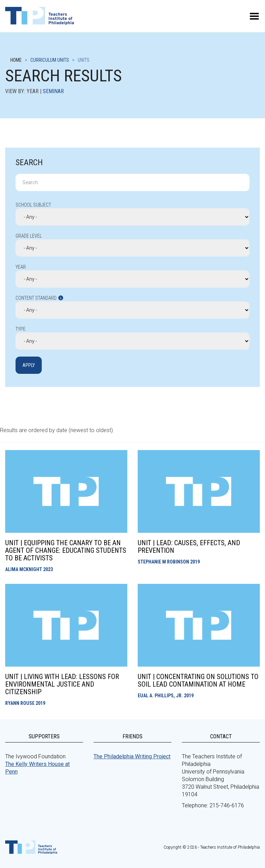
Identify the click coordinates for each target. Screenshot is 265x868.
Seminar (53, 91)
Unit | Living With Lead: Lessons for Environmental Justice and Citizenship (62, 684)
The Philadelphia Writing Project (132, 756)
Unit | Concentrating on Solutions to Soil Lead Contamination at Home (198, 680)
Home (16, 60)
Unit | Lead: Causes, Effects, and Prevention (189, 547)
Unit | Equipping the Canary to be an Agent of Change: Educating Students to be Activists (66, 550)
